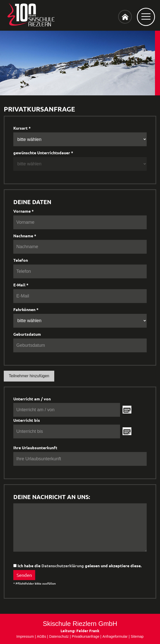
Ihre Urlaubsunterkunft (35, 448)
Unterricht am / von (32, 399)
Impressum (25, 636)
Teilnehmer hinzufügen (29, 376)
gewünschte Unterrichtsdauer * (43, 153)
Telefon (21, 260)
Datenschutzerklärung (63, 566)
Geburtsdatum (27, 334)
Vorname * (23, 211)
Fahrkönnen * (26, 309)
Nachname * (25, 236)
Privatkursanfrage (86, 636)
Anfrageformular (115, 636)
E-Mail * (21, 285)
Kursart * (22, 128)
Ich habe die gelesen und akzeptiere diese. (77, 566)
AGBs (42, 636)
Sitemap (137, 636)
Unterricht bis (27, 420)
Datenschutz (59, 636)
